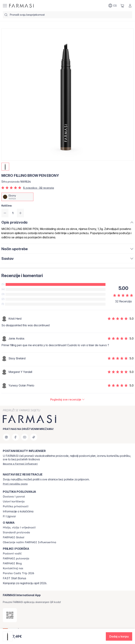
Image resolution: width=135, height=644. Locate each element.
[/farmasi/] (21, 6)
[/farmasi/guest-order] (15, 484)
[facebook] (15, 437)
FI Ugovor (9, 516)
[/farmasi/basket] (122, 6)
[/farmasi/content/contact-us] (13, 568)
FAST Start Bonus (15, 578)
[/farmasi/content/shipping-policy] (14, 497)
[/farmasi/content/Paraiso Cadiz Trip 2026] (18, 573)
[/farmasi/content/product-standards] (16, 532)
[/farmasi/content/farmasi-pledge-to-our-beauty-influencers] (29, 542)
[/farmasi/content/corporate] (14, 537)
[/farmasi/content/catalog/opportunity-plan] (12, 554)
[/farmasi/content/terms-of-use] (14, 502)
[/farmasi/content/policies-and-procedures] (16, 506)
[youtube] (25, 437)
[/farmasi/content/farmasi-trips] (16, 559)
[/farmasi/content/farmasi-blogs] (12, 563)
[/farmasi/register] (20, 464)
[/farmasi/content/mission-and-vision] (19, 528)
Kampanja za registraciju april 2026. (25, 583)
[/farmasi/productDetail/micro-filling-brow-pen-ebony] (17, 197)
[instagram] (6, 437)
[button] (119, 636)
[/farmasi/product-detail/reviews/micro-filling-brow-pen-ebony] (68, 399)
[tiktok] (34, 437)
